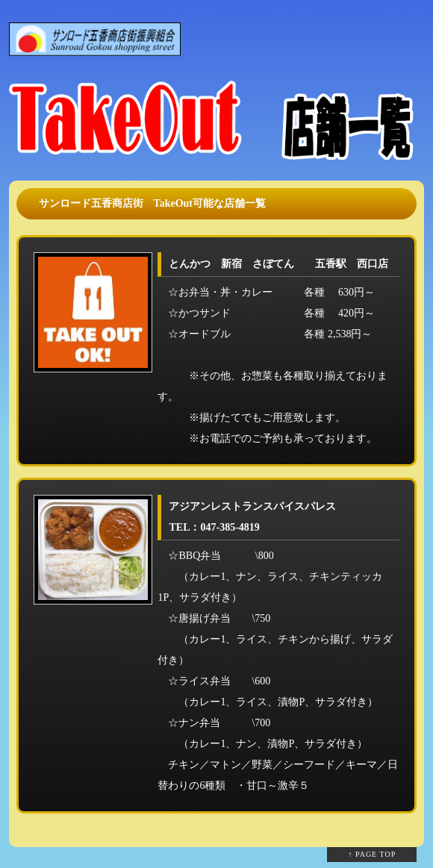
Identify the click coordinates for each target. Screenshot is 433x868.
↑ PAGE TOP (373, 854)
